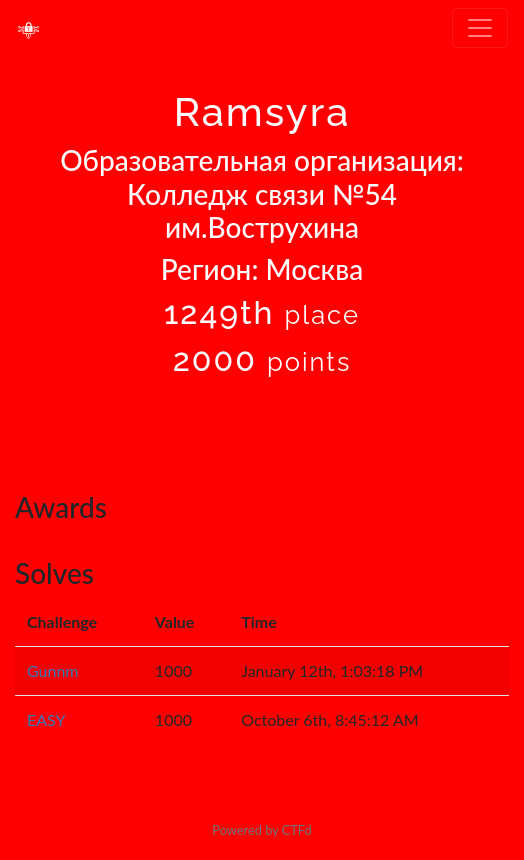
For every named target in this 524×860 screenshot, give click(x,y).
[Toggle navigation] (480, 28)
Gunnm (53, 670)
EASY (46, 719)
